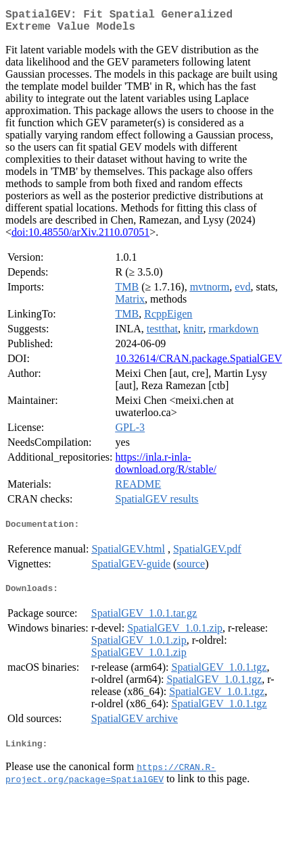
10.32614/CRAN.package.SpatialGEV (199, 364)
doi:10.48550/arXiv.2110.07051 (80, 237)
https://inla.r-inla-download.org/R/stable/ (166, 468)
